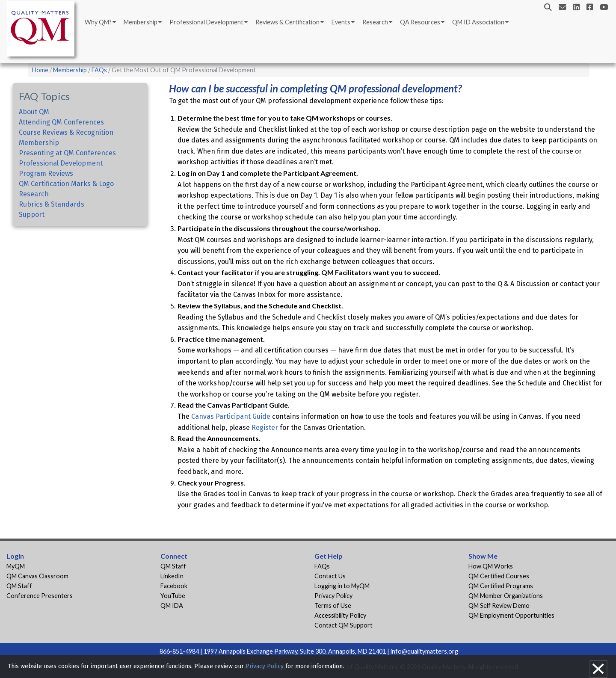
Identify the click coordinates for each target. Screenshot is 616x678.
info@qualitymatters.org (424, 651)
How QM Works (491, 566)
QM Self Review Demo (499, 605)
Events (341, 22)
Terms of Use (333, 605)
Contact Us (330, 576)
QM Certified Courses (499, 576)
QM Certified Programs (501, 586)
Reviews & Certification (287, 22)
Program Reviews (46, 173)
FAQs (99, 70)
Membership (141, 22)
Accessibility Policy (340, 615)
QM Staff (19, 586)
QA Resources (420, 22)
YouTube (173, 596)
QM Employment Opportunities (511, 615)
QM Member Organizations (506, 596)
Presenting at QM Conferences (67, 153)
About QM (34, 112)
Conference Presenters (40, 596)
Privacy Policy (333, 596)
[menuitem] (100, 22)
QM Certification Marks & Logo (66, 184)
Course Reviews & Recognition (66, 132)
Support (32, 215)
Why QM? (98, 22)
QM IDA (172, 605)
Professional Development (206, 22)
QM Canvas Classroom (37, 576)
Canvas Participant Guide (231, 416)
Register (265, 428)
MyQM (16, 566)
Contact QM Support (344, 625)
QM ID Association (478, 22)
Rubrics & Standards (52, 204)
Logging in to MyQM (342, 586)
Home (40, 70)
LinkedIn (172, 576)
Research (375, 22)
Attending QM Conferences (61, 122)
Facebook (174, 586)
